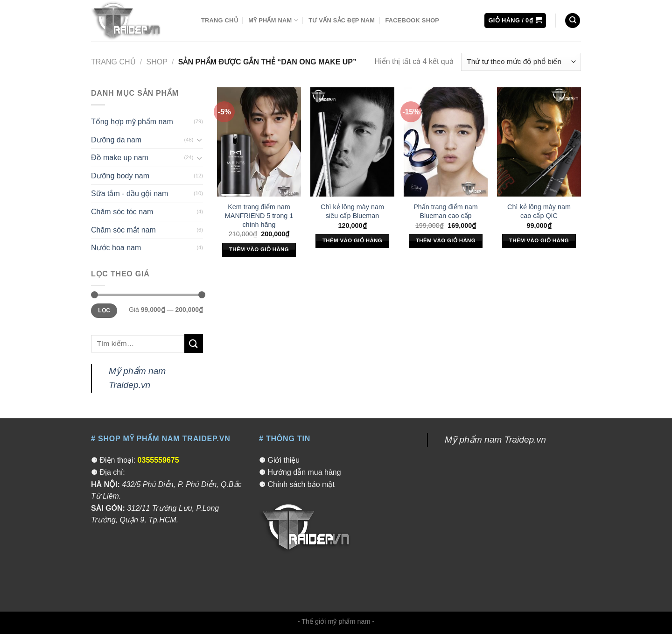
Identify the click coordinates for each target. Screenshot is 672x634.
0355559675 (158, 460)
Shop (157, 62)
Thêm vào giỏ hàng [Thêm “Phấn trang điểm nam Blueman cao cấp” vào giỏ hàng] (446, 240)
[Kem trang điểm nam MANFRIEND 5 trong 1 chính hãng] (259, 142)
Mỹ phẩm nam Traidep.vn (495, 440)
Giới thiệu (283, 460)
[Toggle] (199, 140)
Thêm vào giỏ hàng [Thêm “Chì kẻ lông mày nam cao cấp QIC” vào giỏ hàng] (539, 240)
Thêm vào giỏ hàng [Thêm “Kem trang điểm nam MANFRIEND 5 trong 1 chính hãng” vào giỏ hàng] (259, 249)
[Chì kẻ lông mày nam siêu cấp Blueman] (352, 142)
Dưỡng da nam (116, 140)
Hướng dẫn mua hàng (304, 472)
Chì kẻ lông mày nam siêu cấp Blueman (352, 211)
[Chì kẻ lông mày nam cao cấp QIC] (539, 142)
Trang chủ (220, 20)
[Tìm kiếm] (573, 21)
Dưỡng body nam (120, 176)
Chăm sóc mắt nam (123, 230)
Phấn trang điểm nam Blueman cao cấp (446, 211)
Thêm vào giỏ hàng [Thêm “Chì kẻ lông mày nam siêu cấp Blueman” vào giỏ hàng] (352, 240)
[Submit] (194, 343)
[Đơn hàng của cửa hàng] (521, 62)
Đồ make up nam (120, 158)
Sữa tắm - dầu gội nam (129, 194)
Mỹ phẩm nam (273, 20)
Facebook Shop (412, 20)
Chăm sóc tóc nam (122, 212)
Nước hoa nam (116, 248)
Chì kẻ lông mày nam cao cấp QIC (539, 211)
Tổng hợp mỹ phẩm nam (132, 122)
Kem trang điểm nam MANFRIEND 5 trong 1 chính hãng (259, 215)
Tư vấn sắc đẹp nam (342, 20)
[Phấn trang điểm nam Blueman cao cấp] (446, 142)
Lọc (104, 310)
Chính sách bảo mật (301, 484)
